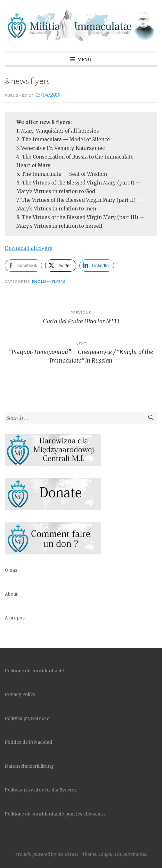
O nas (11, 570)
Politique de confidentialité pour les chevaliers (55, 814)
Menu (85, 60)
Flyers (59, 282)
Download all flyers (28, 248)
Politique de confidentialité (34, 671)
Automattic (135, 854)
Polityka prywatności (28, 719)
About (11, 594)
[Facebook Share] (23, 266)
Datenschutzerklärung (29, 766)
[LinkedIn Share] (97, 266)
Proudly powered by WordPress (47, 854)
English (41, 282)
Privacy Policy (20, 695)
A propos (15, 618)
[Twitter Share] (61, 266)
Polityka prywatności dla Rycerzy (41, 790)
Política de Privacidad (28, 742)
